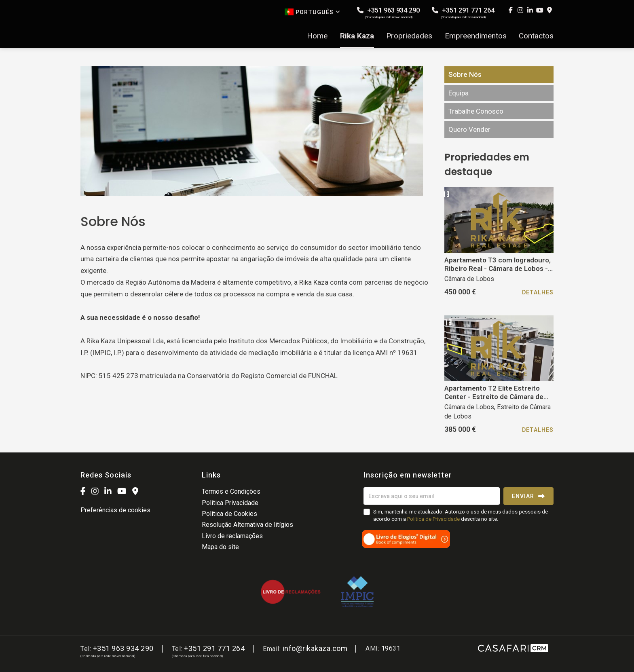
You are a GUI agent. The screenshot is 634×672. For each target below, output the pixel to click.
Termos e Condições (231, 491)
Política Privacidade (230, 503)
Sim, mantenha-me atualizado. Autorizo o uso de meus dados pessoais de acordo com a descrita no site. (461, 515)
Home (317, 36)
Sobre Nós (465, 74)
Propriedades (409, 36)
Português (313, 12)
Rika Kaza (357, 36)
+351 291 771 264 (463, 13)
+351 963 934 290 (388, 13)
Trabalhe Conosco (476, 111)
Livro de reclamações (232, 536)
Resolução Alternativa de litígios (247, 525)
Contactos (536, 36)
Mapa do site (220, 547)
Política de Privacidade (434, 519)
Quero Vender (469, 129)
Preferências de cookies (115, 510)
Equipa (459, 93)
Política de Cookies (229, 514)
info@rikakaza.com (315, 648)
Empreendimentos (476, 36)
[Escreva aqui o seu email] (432, 496)
